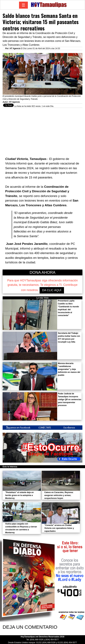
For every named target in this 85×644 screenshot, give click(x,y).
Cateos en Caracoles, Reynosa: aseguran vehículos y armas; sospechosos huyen (59, 495)
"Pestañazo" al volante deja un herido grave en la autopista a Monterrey (19, 495)
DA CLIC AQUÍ (52, 290)
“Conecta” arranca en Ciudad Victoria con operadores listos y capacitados (59, 528)
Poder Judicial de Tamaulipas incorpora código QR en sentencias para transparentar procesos (70, 400)
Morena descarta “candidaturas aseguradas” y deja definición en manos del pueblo (69, 369)
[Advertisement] (42, 131)
